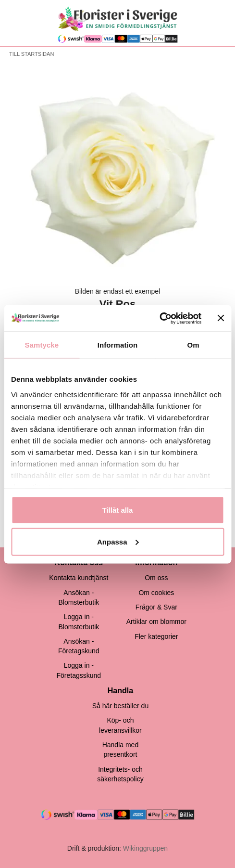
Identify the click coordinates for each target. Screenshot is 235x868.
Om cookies (156, 593)
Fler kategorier (156, 636)
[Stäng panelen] (221, 318)
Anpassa (118, 541)
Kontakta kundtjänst (79, 578)
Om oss (156, 578)
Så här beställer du (121, 706)
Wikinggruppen (145, 848)
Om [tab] (193, 345)
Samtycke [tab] (42, 345)
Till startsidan (31, 54)
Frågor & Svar (156, 607)
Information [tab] (118, 345)
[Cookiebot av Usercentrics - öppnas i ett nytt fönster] (160, 318)
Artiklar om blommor (156, 622)
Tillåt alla (118, 510)
